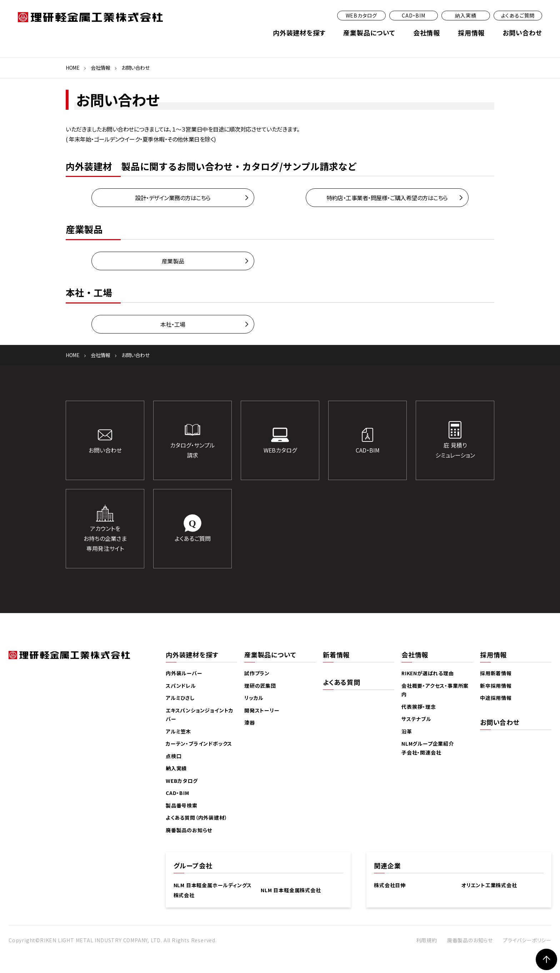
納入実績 (466, 15)
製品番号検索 (182, 805)
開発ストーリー (262, 710)
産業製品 (173, 261)
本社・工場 (173, 324)
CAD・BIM (414, 15)
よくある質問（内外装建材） (196, 818)
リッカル (254, 698)
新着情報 (336, 655)
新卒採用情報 (496, 686)
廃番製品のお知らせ (189, 830)
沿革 (407, 731)
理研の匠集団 (260, 686)
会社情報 (427, 33)
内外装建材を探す (299, 33)
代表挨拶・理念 (419, 707)
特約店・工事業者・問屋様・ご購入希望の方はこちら (387, 198)
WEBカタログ (362, 15)
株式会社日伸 (390, 885)
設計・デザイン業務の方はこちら (173, 198)
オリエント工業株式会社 (489, 885)
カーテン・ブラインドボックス (199, 744)
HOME (72, 68)
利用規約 (427, 940)
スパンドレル (181, 686)
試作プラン (257, 673)
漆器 (250, 722)
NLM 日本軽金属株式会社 (291, 890)
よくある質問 (342, 682)
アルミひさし (180, 698)
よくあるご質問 (518, 15)
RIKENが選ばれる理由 (428, 673)
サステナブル (416, 719)
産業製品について (369, 33)
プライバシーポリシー (527, 940)
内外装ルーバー (184, 673)
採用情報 (471, 33)
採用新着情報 (496, 673)
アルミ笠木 (178, 731)
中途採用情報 (496, 698)
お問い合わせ (522, 33)
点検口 (174, 756)
